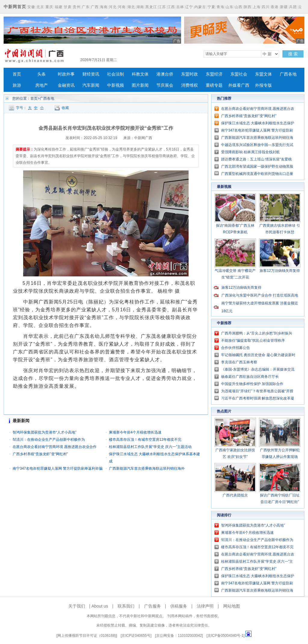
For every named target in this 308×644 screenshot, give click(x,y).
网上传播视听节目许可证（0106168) (87, 636)
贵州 (77, 7)
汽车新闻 (91, 85)
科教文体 (140, 74)
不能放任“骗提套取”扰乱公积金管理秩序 (253, 341)
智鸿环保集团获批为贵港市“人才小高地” (45, 432)
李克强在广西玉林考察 (239, 362)
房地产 (42, 85)
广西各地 (288, 74)
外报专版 (263, 85)
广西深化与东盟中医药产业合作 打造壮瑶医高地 (260, 295)
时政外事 (66, 74)
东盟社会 (239, 74)
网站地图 (232, 606)
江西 (171, 7)
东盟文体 (263, 74)
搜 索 (293, 54)
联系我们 (126, 606)
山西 (239, 7)
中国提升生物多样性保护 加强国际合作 (252, 384)
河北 (113, 7)
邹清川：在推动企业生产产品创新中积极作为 (49, 440)
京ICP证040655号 (136, 636)
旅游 (17, 85)
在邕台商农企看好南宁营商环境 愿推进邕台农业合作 (55, 447)
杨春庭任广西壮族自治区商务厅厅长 (250, 377)
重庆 (49, 7)
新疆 (284, 7)
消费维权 (189, 85)
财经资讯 (91, 74)
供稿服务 (179, 606)
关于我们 (77, 606)
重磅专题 (214, 85)
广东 (86, 7)
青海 (220, 7)
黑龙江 (151, 7)
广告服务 (152, 606)
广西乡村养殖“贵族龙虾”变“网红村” (40, 454)
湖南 (140, 7)
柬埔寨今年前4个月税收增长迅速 (135, 432)
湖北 (131, 7)
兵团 (293, 7)
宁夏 (211, 7)
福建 (59, 7)
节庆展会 (165, 85)
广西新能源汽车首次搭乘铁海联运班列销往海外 (147, 468)
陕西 (248, 7)
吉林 (180, 7)
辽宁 (189, 7)
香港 (275, 7)
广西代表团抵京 (235, 495)
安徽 (31, 7)
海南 (104, 7)
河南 (122, 7)
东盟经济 (214, 74)
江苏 (162, 7)
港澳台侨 (165, 74)
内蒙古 (200, 7)
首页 (17, 74)
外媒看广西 (239, 85)
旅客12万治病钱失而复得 (280, 271)
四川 (266, 7)
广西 (95, 7)
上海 (257, 7)
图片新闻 (140, 85)
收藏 (65, 108)
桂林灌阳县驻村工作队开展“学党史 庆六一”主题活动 (150, 447)
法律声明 (205, 606)
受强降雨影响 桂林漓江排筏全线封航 (250, 152)
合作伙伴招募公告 (236, 348)
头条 (42, 74)
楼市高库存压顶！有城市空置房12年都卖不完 (145, 440)
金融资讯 (66, 85)
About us (100, 606)
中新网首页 (15, 7)
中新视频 (115, 85)
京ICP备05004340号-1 (226, 636)
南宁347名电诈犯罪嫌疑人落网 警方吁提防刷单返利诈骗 (58, 468)
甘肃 (68, 7)
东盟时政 (189, 74)
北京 (40, 7)
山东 (229, 7)
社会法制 (115, 74)
